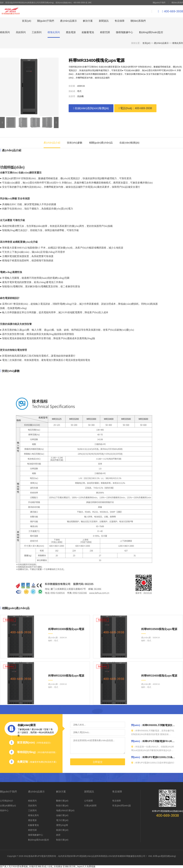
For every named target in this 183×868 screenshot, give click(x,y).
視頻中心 (4, 810)
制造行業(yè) (62, 806)
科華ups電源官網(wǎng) (164, 856)
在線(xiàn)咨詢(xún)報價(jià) (91, 108)
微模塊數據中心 (124, 32)
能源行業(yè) (62, 830)
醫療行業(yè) (62, 801)
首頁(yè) (27, 21)
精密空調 (105, 32)
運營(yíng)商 (62, 825)
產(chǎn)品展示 (68, 21)
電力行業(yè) (62, 820)
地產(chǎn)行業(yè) (65, 810)
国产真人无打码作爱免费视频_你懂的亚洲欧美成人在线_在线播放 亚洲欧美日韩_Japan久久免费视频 (48, 866)
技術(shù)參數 (75, 143)
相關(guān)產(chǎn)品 (101, 143)
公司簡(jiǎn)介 (7, 801)
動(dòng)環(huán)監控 (151, 32)
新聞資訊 (104, 21)
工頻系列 (37, 32)
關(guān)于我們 (159, 3)
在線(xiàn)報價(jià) (129, 143)
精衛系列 (5, 32)
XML (150, 856)
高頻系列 (21, 32)
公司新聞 (88, 801)
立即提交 (98, 762)
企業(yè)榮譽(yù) (8, 806)
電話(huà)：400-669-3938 (135, 108)
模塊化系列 (54, 32)
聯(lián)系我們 (177, 3)
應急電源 (71, 32)
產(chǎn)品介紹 (52, 143)
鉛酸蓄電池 (88, 32)
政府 (58, 835)
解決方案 (88, 21)
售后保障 (120, 21)
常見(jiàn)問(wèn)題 (122, 806)
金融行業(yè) (62, 815)
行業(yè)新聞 (90, 806)
